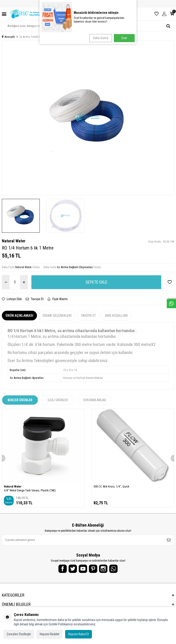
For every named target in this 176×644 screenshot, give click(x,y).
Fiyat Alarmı (58, 299)
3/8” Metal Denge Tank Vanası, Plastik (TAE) (30, 490)
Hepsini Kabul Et (79, 634)
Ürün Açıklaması (19, 316)
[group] (88, 118)
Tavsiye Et (35, 299)
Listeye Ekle (12, 299)
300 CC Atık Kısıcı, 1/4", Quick (111, 486)
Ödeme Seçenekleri (57, 316)
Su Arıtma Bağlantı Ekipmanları (75, 267)
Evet (124, 38)
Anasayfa (8, 37)
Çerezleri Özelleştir (19, 634)
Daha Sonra (101, 38)
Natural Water (14, 241)
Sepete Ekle (96, 282)
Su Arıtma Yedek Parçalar (34, 37)
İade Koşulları (116, 316)
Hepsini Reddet (50, 634)
